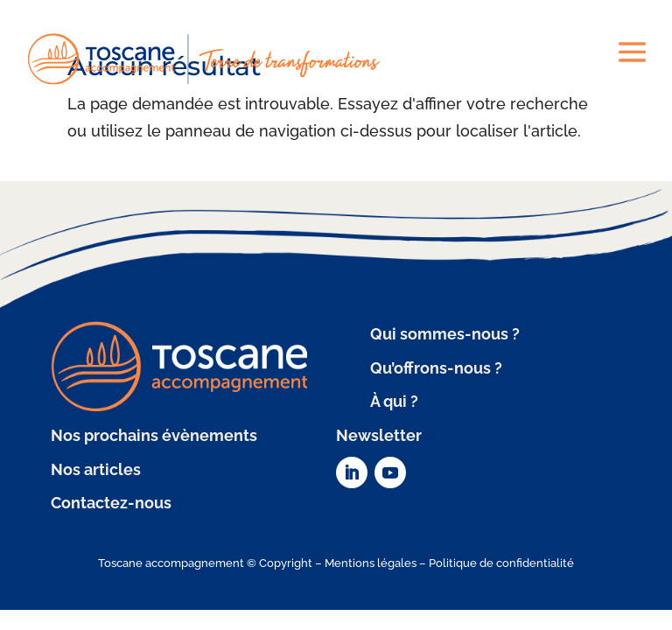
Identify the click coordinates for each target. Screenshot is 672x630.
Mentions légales (371, 563)
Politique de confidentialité (501, 563)
